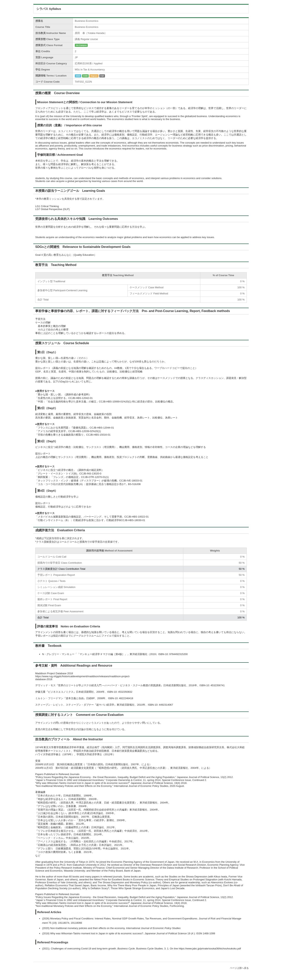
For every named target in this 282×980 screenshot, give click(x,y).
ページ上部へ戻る (239, 968)
